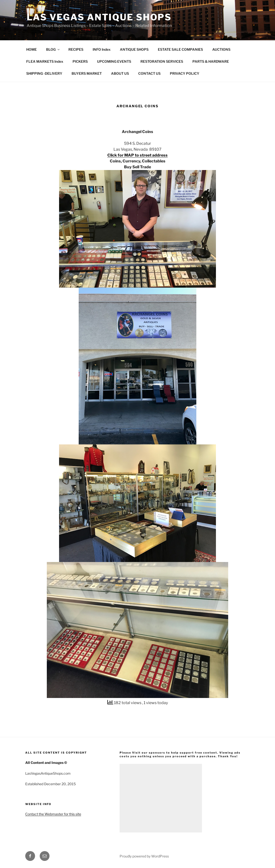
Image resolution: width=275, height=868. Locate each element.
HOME (31, 49)
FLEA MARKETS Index (45, 61)
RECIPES (76, 49)
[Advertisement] (161, 798)
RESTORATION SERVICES (162, 61)
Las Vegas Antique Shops (99, 17)
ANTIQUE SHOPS (134, 49)
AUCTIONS (221, 49)
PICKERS (80, 61)
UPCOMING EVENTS (114, 61)
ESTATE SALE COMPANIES (180, 49)
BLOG (53, 49)
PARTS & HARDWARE (211, 61)
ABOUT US (120, 73)
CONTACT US (149, 73)
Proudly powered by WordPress (144, 856)
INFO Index (102, 49)
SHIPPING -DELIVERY (44, 73)
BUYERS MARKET (87, 73)
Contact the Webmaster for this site (53, 814)
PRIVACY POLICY (185, 73)
